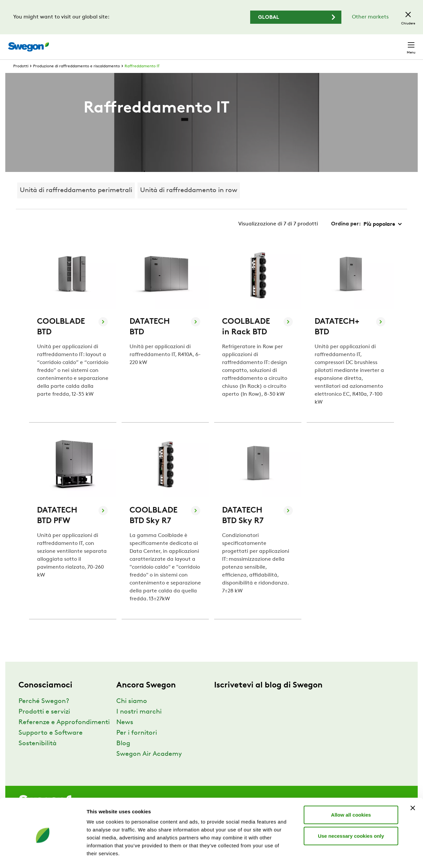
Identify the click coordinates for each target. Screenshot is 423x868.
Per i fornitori (137, 745)
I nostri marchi (139, 724)
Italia (367, 43)
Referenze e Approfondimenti (64, 735)
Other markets (370, 17)
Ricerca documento (296, 44)
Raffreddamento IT (142, 79)
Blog (123, 756)
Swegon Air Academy (149, 766)
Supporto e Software (51, 745)
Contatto (398, 44)
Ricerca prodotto (237, 43)
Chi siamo (132, 714)
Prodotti (21, 79)
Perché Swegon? (44, 714)
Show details (347, 855)
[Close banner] (413, 783)
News (125, 735)
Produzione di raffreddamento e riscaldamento (77, 79)
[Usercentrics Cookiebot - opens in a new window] (43, 855)
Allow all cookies (351, 790)
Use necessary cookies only (351, 811)
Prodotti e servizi (44, 724)
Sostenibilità (38, 756)
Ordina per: (346, 236)
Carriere (340, 43)
